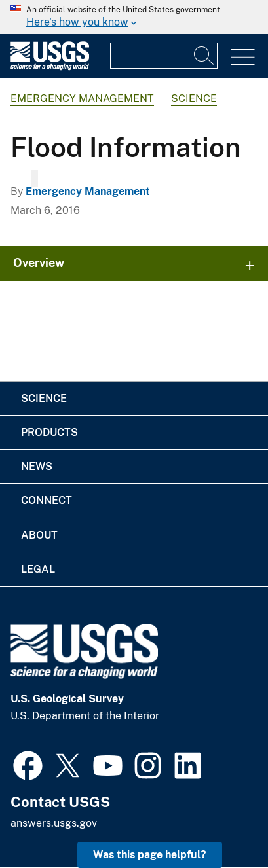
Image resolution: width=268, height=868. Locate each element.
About (39, 535)
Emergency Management (82, 99)
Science (194, 99)
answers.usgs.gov (54, 823)
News (37, 466)
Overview (39, 263)
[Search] (204, 56)
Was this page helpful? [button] (150, 855)
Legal (38, 569)
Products (49, 432)
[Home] (50, 67)
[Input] (164, 56)
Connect (47, 500)
